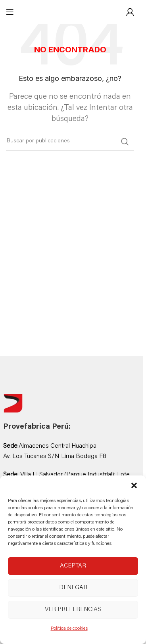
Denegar (73, 588)
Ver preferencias (73, 610)
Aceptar (73, 566)
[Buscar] (70, 142)
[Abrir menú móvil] (10, 12)
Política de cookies (69, 629)
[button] (134, 485)
